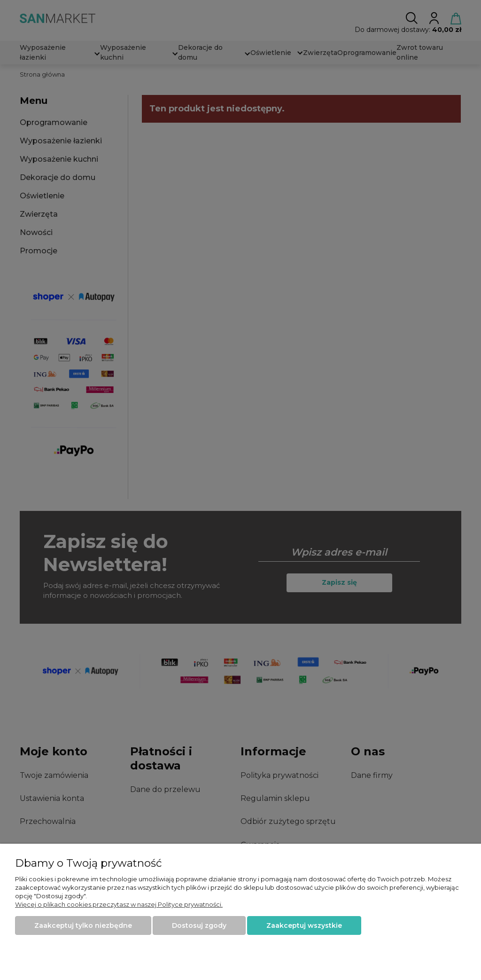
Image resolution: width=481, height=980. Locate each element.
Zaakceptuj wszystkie (304, 925)
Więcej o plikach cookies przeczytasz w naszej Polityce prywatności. (119, 904)
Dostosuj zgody (199, 925)
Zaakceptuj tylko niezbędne (83, 925)
